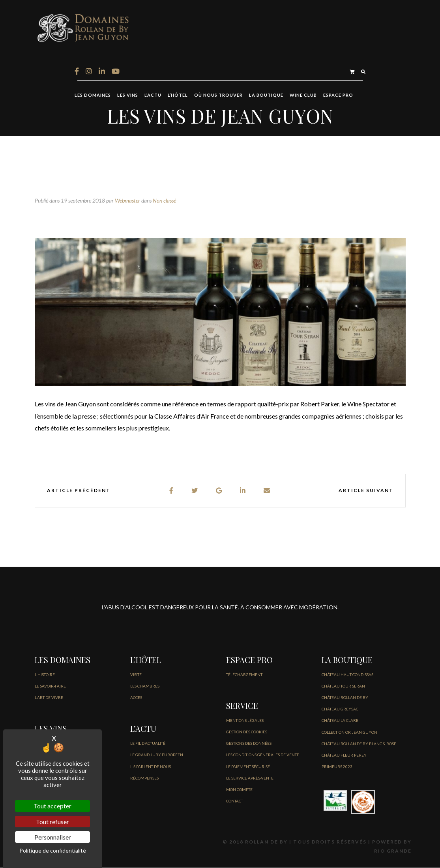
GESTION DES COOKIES (247, 732)
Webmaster (127, 201)
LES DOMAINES (93, 95)
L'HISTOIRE (45, 675)
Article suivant (366, 491)
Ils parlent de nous (151, 767)
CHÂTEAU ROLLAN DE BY (345, 698)
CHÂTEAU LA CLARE (340, 721)
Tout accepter (52, 806)
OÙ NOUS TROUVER (218, 95)
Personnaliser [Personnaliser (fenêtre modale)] (53, 837)
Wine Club (303, 95)
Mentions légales (245, 721)
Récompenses (144, 778)
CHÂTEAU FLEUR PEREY (344, 755)
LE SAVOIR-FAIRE (50, 686)
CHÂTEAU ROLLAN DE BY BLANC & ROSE (359, 744)
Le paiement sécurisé (248, 767)
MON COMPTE (239, 790)
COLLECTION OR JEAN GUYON (349, 732)
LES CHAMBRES (145, 686)
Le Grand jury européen (157, 755)
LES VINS (128, 95)
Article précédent (79, 491)
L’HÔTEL (178, 95)
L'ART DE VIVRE (49, 698)
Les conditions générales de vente (263, 755)
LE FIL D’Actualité (148, 744)
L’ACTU (153, 95)
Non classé (164, 201)
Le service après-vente (250, 778)
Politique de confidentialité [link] (53, 850)
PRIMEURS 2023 (337, 767)
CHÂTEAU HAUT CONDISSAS (347, 675)
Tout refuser (52, 822)
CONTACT (235, 801)
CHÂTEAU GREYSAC (340, 709)
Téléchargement (244, 675)
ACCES (136, 698)
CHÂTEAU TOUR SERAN (343, 686)
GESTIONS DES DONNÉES (249, 744)
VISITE (136, 675)
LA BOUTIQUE (266, 95)
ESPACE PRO (338, 95)
